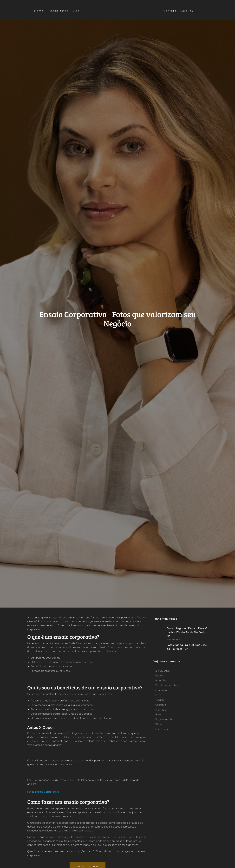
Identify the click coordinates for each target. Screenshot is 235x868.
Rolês (159, 714)
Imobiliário (162, 729)
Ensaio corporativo (166, 685)
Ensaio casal (163, 671)
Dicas (159, 724)
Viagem (160, 700)
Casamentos (163, 690)
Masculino (161, 680)
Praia (158, 695)
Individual (161, 710)
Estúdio (160, 675)
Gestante (161, 705)
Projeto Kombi (164, 719)
